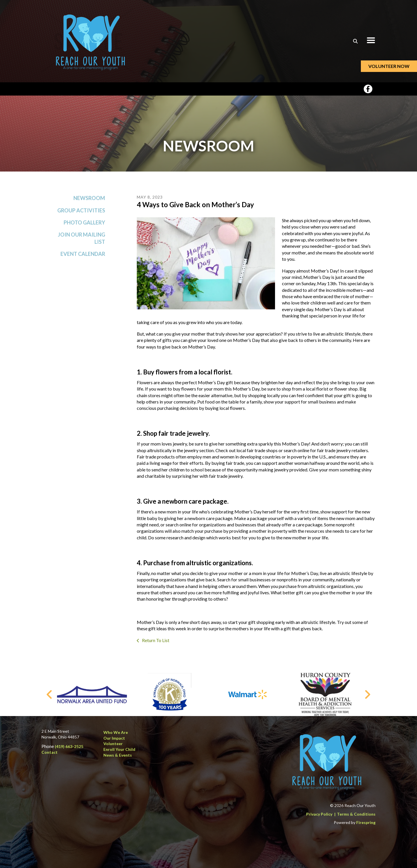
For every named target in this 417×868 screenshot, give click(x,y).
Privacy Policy (319, 814)
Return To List (155, 640)
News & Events (118, 755)
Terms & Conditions (356, 814)
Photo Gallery (84, 222)
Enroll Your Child (119, 749)
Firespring (366, 822)
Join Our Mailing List (81, 238)
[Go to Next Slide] (367, 694)
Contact (50, 752)
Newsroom (89, 198)
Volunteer (113, 744)
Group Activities (81, 210)
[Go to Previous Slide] (50, 694)
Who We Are (116, 732)
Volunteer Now (389, 66)
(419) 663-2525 (69, 746)
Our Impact (114, 738)
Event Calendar (83, 254)
